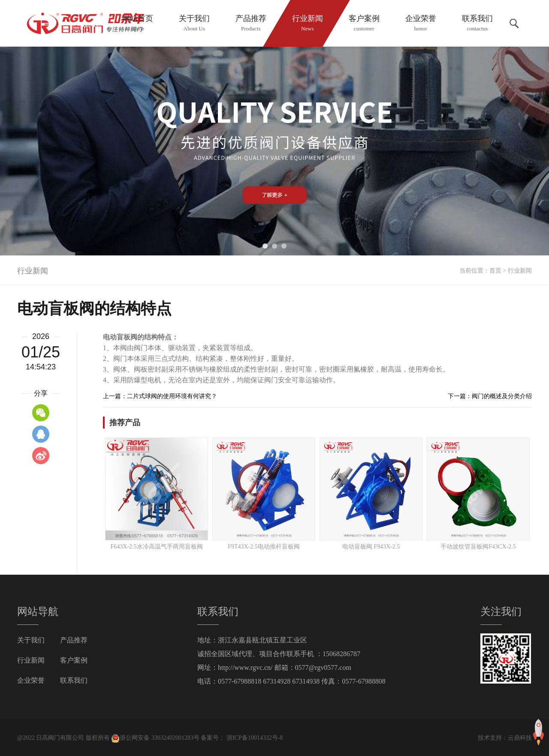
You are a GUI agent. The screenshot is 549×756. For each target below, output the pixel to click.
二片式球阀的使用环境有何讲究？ (172, 396)
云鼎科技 (520, 738)
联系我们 (74, 680)
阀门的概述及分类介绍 (502, 396)
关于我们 (31, 640)
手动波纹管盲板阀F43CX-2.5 (478, 547)
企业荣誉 (31, 680)
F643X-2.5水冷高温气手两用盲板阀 (156, 547)
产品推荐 (74, 640)
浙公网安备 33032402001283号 (155, 738)
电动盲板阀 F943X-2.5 (371, 547)
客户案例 (74, 660)
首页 (495, 271)
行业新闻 (520, 271)
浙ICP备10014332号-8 (254, 738)
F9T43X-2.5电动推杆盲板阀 (264, 547)
